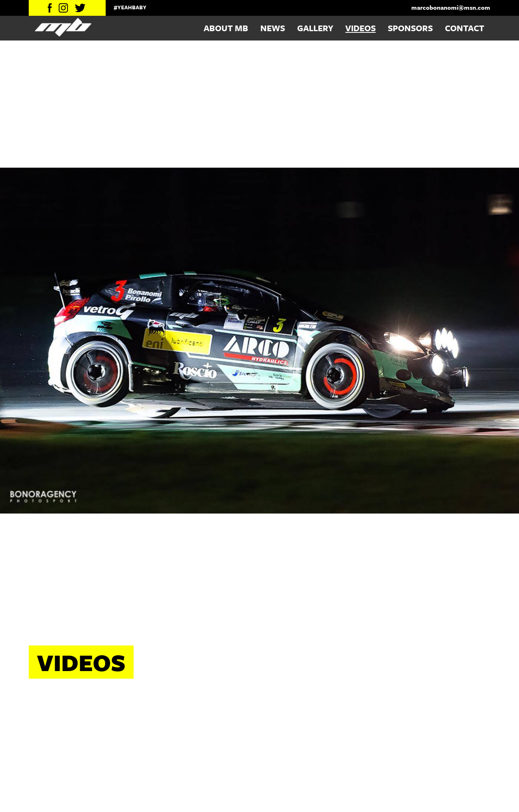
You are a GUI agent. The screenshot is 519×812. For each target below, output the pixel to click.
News (273, 28)
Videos (361, 28)
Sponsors (410, 28)
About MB (226, 28)
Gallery (315, 28)
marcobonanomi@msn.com (451, 7)
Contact (465, 28)
